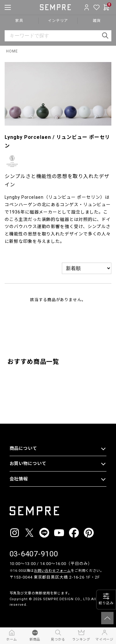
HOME (12, 51)
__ (11, 616)
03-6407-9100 (34, 554)
